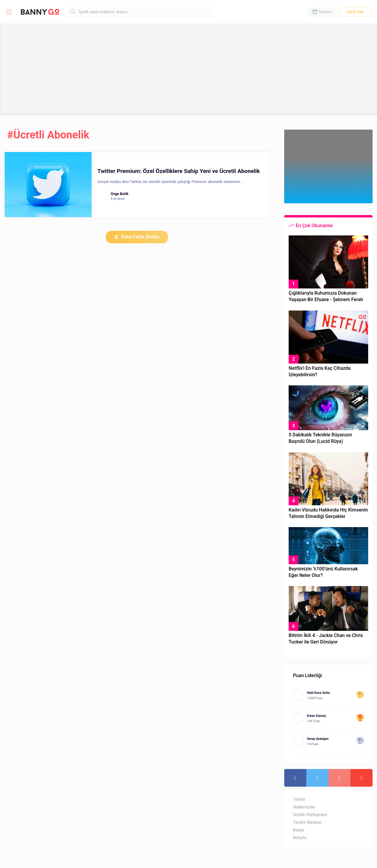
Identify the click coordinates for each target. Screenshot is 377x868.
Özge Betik (120, 194)
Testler (299, 799)
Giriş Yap (355, 12)
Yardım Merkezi (307, 822)
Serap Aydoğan (318, 739)
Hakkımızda (304, 807)
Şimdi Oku (329, 178)
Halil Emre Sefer (318, 693)
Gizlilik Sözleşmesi (310, 815)
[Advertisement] (188, 69)
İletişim (300, 838)
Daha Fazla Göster (140, 237)
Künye (299, 830)
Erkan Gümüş (316, 716)
